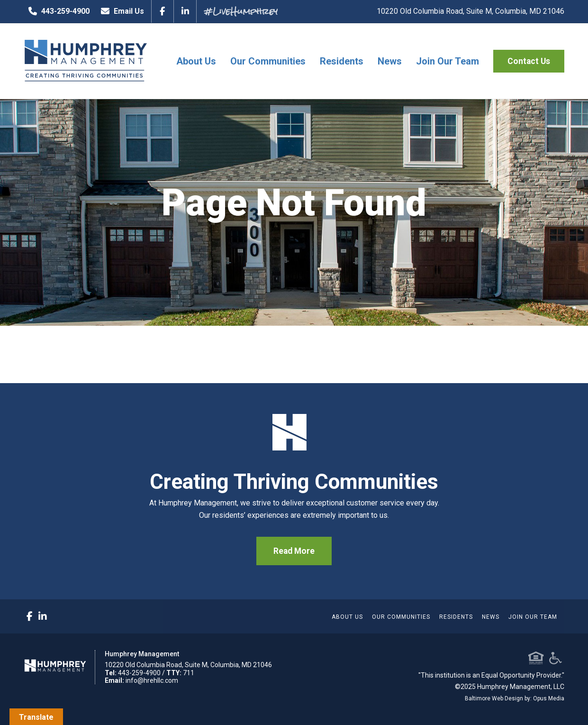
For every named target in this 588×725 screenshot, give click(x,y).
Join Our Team (448, 61)
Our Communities (268, 61)
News (390, 61)
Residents (342, 61)
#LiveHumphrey (241, 11)
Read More (294, 551)
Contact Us (529, 61)
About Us (196, 61)
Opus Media (549, 698)
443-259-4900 (57, 11)
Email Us (120, 11)
